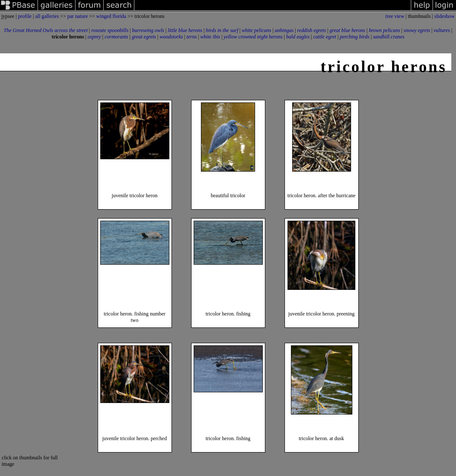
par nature (78, 16)
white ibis (210, 37)
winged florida (111, 16)
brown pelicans (385, 30)
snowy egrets (417, 30)
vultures (442, 30)
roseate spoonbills (110, 30)
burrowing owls (148, 30)
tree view (395, 16)
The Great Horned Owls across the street (46, 30)
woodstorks (171, 37)
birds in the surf (222, 30)
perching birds (355, 37)
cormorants (116, 37)
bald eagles (298, 37)
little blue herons (185, 30)
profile (25, 16)
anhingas (284, 30)
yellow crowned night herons (253, 37)
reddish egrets (312, 30)
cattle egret (325, 37)
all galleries (47, 16)
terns (192, 37)
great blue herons (347, 30)
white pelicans (257, 30)
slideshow (444, 16)
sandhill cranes (389, 37)
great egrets (144, 37)
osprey (94, 37)
